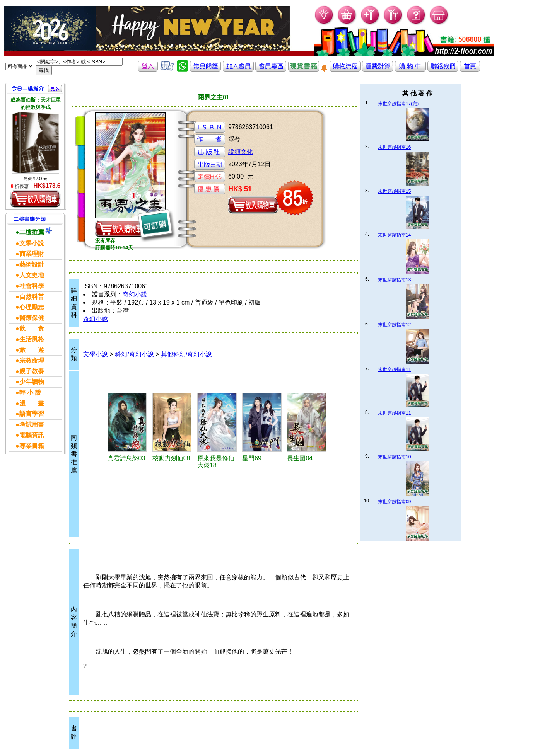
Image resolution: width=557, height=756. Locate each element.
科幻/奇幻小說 (134, 354)
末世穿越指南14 (394, 235)
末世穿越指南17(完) (398, 104)
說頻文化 (241, 152)
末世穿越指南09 (394, 502)
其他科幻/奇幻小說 (186, 354)
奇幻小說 (135, 294)
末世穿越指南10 (394, 457)
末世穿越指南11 (394, 369)
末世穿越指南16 (394, 147)
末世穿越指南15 (394, 191)
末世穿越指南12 (394, 325)
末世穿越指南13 (394, 280)
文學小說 (96, 354)
